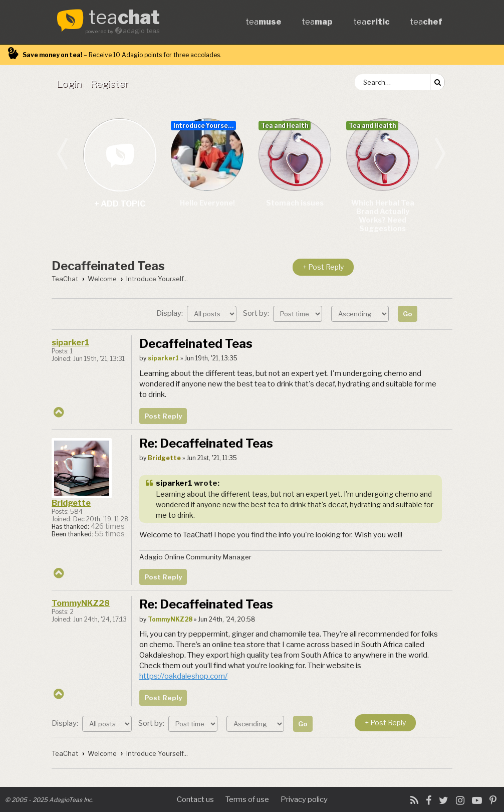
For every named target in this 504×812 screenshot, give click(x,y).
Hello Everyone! (207, 203)
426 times (108, 526)
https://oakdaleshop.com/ (183, 676)
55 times (110, 534)
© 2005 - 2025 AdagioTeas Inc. (49, 800)
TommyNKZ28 (81, 603)
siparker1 (70, 343)
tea (124, 18)
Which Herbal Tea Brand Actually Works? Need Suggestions (383, 216)
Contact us (195, 799)
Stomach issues (295, 203)
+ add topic (119, 155)
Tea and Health (285, 126)
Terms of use (247, 799)
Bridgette (71, 503)
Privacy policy (304, 799)
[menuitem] (71, 84)
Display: (196, 313)
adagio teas (141, 31)
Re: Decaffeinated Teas (206, 443)
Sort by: (283, 313)
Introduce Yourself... (205, 126)
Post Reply (163, 416)
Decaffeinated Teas (108, 266)
